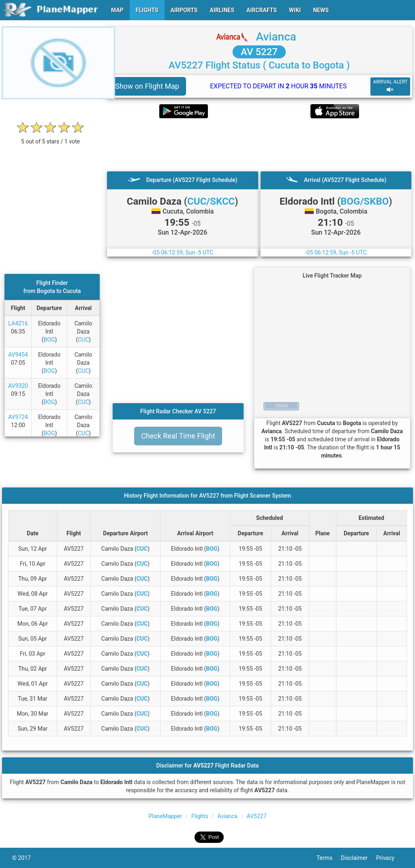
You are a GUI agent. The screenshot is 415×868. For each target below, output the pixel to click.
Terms (329, 858)
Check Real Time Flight (178, 436)
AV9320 (18, 386)
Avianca (276, 37)
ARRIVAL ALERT (390, 86)
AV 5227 (259, 52)
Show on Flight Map (147, 86)
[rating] (51, 137)
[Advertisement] (259, 145)
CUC (83, 340)
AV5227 (257, 816)
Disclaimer (358, 858)
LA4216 (18, 323)
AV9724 (18, 417)
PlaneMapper (165, 816)
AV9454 (18, 355)
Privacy (389, 858)
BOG (49, 340)
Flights (200, 816)
